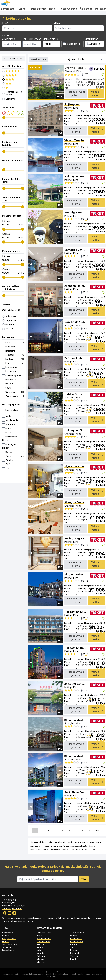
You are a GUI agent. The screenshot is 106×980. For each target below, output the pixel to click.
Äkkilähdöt (86, 9)
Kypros (74, 950)
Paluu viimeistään (32, 39)
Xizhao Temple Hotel (78, 140)
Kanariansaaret (44, 939)
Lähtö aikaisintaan (9, 37)
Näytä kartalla (39, 59)
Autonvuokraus (68, 9)
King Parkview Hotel (78, 574)
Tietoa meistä (9, 900)
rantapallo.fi (63, 974)
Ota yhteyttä (9, 903)
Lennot (22, 9)
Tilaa (84, 879)
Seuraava (94, 831)
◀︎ (31, 82)
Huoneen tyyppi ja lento (76, 94)
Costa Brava (76, 939)
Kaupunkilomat (38, 9)
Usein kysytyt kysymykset (15, 906)
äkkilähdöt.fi (51, 974)
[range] (4, 118)
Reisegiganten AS (56, 972)
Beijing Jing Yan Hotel (79, 538)
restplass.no (8, 974)
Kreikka (40, 944)
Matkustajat (91, 39)
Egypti (73, 959)
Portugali (75, 953)
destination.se (84, 974)
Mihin (57, 23)
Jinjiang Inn (72, 104)
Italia (39, 950)
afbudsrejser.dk (37, 974)
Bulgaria (41, 956)
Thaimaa (74, 956)
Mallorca (74, 936)
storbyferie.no (53, 976)
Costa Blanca (43, 942)
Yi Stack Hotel (74, 358)
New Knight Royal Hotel (80, 322)
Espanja (41, 936)
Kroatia (40, 953)
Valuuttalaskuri (44, 933)
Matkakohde (8, 950)
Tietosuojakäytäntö (12, 909)
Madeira (41, 962)
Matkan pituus (51, 39)
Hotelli (53, 9)
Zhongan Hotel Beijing (79, 286)
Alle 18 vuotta (77, 933)
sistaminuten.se (22, 974)
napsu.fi (73, 974)
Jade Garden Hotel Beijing (82, 684)
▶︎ (61, 82)
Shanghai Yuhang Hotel (80, 502)
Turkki (73, 947)
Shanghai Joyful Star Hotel (82, 720)
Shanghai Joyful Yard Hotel (82, 756)
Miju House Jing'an (77, 466)
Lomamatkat (8, 9)
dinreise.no (97, 974)
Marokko (41, 959)
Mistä (5, 23)
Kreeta (74, 944)
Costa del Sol (77, 942)
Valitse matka (97, 94)
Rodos (40, 947)
